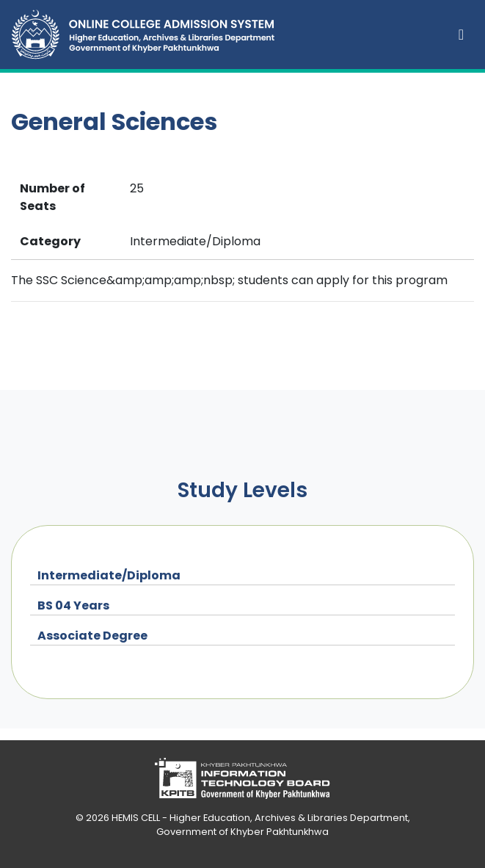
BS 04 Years (73, 605)
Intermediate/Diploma (109, 575)
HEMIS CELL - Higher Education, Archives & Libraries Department (260, 818)
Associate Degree (92, 636)
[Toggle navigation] (461, 35)
